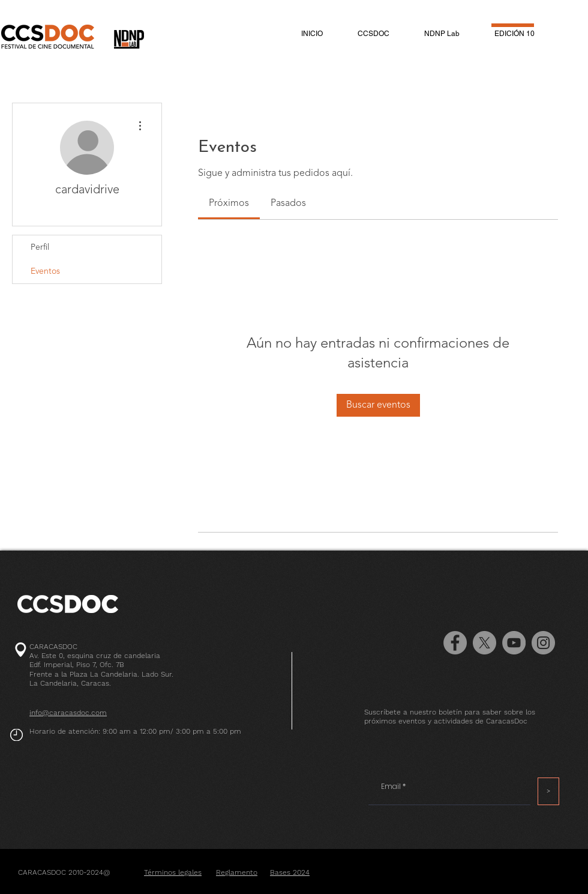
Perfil (40, 247)
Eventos (45, 271)
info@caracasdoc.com (68, 713)
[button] (373, 34)
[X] (484, 643)
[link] (229, 204)
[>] (548, 791)
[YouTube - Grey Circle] (514, 643)
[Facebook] (455, 643)
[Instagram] (543, 643)
